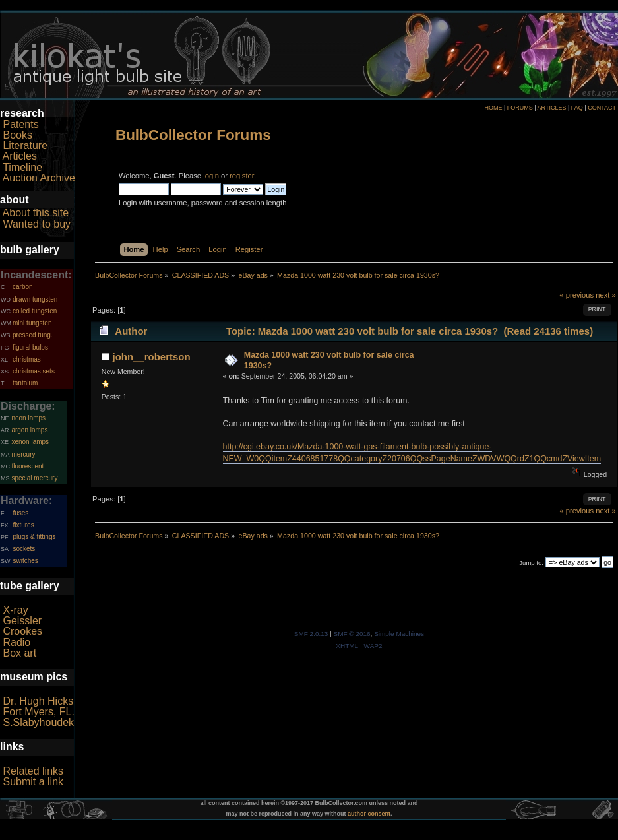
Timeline (22, 167)
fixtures (23, 525)
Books (17, 135)
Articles (20, 156)
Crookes (22, 631)
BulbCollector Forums (193, 135)
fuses (20, 513)
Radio (16, 642)
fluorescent (27, 466)
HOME (493, 108)
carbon (23, 287)
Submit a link (33, 782)
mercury (23, 454)
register (242, 176)
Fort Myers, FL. (38, 712)
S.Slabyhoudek (38, 722)
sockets (24, 549)
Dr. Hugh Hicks (38, 701)
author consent (369, 814)
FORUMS (520, 108)
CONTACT (602, 108)
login (211, 176)
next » (606, 295)
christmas (27, 359)
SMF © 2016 (352, 634)
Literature (25, 145)
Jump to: (531, 563)
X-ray (15, 610)
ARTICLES (552, 108)
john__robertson (152, 357)
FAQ (577, 108)
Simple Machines (399, 634)
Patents (20, 124)
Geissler (22, 621)
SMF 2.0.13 (311, 634)
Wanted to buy (37, 224)
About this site (36, 213)
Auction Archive (39, 178)
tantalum (25, 383)
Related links (33, 771)
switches (25, 561)
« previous (576, 295)
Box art (19, 653)
